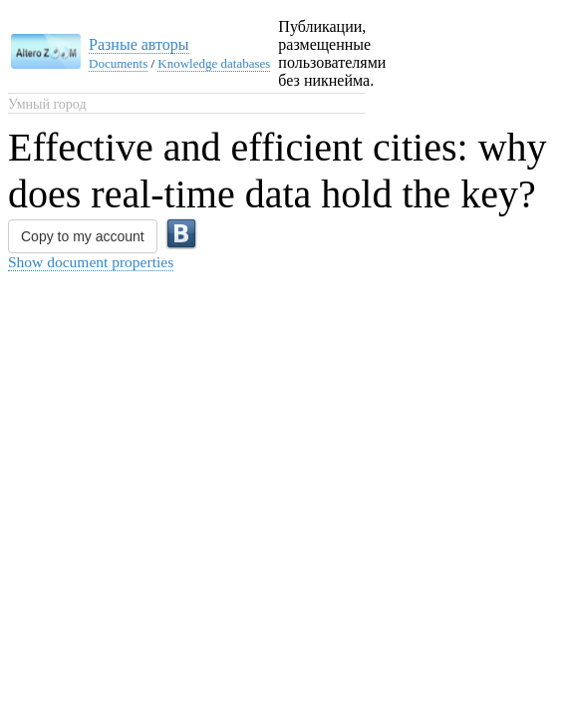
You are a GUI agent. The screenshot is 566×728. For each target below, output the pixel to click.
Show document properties (91, 262)
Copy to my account (83, 236)
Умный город (47, 104)
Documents (118, 63)
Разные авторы (139, 44)
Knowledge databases (214, 63)
